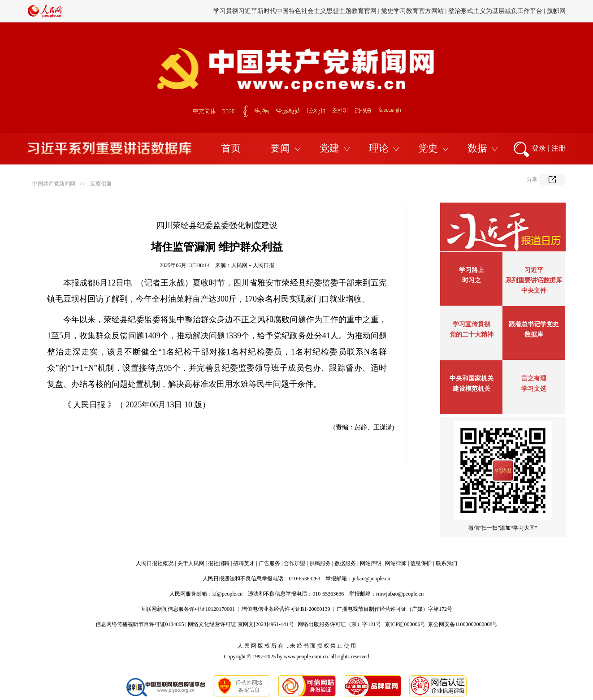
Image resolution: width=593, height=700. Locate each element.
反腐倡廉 (101, 184)
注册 (558, 148)
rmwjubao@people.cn (400, 594)
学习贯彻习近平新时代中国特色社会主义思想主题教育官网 (295, 11)
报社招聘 (219, 563)
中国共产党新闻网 (54, 184)
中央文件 (534, 291)
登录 (539, 148)
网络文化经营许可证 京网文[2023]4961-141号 (241, 624)
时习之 (472, 280)
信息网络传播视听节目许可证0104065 (140, 624)
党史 (428, 148)
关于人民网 (191, 563)
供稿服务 (320, 563)
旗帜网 (556, 11)
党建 (329, 148)
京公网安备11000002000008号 (463, 624)
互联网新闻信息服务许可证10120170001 (188, 609)
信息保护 (421, 563)
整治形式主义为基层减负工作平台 (495, 11)
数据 (477, 148)
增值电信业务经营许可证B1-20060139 (286, 609)
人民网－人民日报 (253, 265)
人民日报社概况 (155, 563)
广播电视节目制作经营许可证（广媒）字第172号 (394, 609)
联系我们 (446, 563)
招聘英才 (244, 563)
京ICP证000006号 (405, 624)
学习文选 (534, 389)
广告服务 (269, 563)
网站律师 (396, 563)
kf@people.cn (227, 594)
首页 (231, 148)
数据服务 (345, 563)
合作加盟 (294, 563)
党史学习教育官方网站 (413, 11)
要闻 (280, 148)
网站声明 (371, 563)
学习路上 (472, 270)
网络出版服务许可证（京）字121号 (339, 624)
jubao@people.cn (371, 579)
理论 (379, 148)
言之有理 (534, 378)
